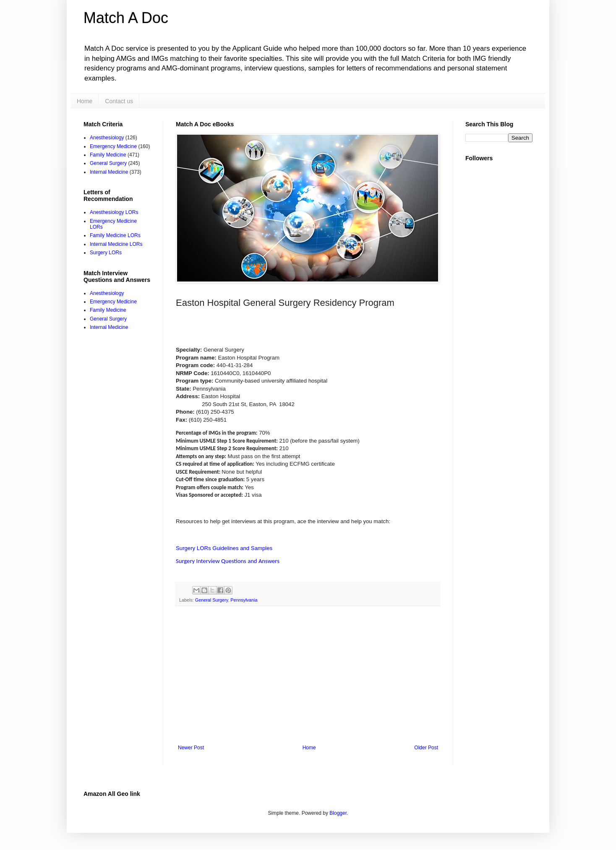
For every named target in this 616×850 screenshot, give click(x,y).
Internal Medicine (109, 172)
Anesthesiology (107, 138)
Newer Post (191, 748)
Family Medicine (108, 155)
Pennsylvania (244, 600)
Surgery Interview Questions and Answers (228, 561)
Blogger (338, 813)
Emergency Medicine (113, 146)
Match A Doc (126, 18)
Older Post (426, 748)
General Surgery (211, 600)
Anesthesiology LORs (114, 212)
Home (85, 101)
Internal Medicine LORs (116, 244)
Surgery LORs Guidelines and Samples (224, 548)
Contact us (119, 101)
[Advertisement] (308, 675)
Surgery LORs (106, 253)
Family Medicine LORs (115, 235)
